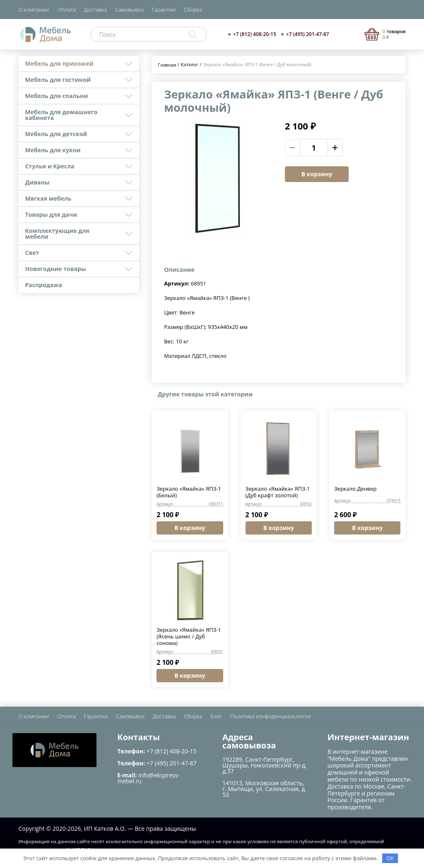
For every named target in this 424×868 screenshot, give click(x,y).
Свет (32, 253)
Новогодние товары (56, 269)
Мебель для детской (56, 134)
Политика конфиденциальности (270, 716)
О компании (34, 10)
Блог (216, 716)
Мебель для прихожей (59, 64)
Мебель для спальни (57, 96)
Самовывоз (129, 10)
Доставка (95, 10)
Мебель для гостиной (58, 80)
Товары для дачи (51, 215)
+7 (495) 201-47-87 (308, 34)
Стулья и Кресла (50, 166)
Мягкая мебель (48, 198)
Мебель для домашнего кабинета (61, 115)
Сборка (193, 10)
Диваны (37, 182)
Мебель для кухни (53, 150)
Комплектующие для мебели (57, 234)
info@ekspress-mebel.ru (148, 778)
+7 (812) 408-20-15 (255, 34)
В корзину (317, 174)
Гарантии (164, 10)
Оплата (66, 10)
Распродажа (44, 285)
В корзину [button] (190, 528)
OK (390, 858)
